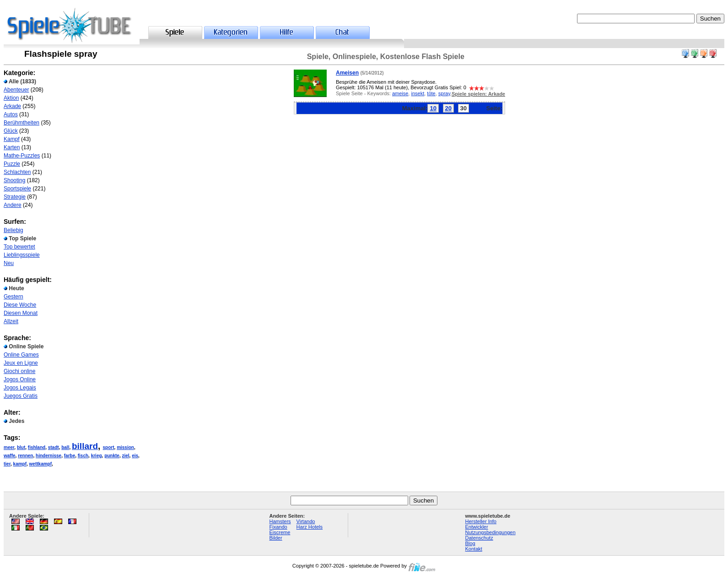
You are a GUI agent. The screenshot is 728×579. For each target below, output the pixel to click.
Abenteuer (16, 90)
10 (433, 108)
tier (7, 464)
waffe (10, 456)
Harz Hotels (310, 527)
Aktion (11, 98)
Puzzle (12, 164)
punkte (112, 456)
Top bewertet (19, 247)
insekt (418, 93)
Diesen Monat (21, 313)
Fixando (278, 527)
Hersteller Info (481, 521)
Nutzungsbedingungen (491, 532)
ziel (125, 456)
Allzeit (11, 321)
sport (109, 447)
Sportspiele (17, 189)
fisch (83, 456)
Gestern (13, 297)
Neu (9, 263)
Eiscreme (280, 532)
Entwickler (477, 527)
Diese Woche (20, 305)
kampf (20, 464)
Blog (470, 543)
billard (85, 446)
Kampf (12, 139)
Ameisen (347, 73)
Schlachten (17, 172)
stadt (54, 447)
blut (21, 447)
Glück (11, 131)
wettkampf (40, 464)
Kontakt (474, 549)
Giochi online (19, 371)
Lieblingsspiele (22, 255)
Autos (11, 114)
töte (431, 93)
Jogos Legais (20, 388)
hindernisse (49, 456)
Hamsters (280, 521)
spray (444, 93)
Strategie (15, 197)
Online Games (21, 355)
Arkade (12, 106)
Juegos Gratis (21, 396)
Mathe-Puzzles (22, 156)
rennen (25, 456)
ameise (400, 93)
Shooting (14, 180)
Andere (13, 205)
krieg (97, 456)
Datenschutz (479, 538)
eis (135, 456)
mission (125, 447)
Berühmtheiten (22, 123)
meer (9, 447)
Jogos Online (20, 379)
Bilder (276, 538)
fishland (37, 447)
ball (65, 447)
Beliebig (13, 230)
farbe (70, 456)
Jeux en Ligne (21, 363)
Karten (12, 147)
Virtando (306, 521)
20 (448, 108)
